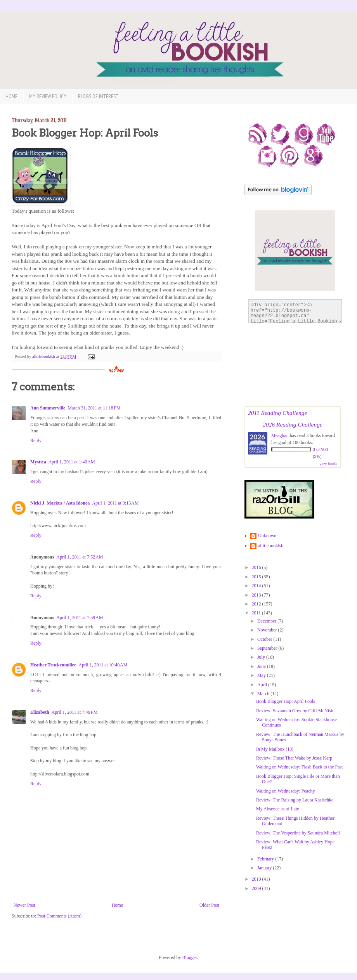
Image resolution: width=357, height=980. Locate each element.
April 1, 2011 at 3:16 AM (115, 503)
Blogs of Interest (98, 96)
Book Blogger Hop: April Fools (286, 701)
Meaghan (280, 435)
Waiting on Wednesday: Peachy (285, 791)
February (266, 859)
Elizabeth (40, 712)
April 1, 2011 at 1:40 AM (72, 462)
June (262, 666)
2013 (257, 595)
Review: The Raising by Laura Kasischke (295, 800)
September (268, 648)
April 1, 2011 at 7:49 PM (75, 712)
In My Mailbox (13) (275, 749)
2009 (257, 888)
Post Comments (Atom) (59, 916)
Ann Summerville (48, 408)
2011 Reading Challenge (277, 413)
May (262, 675)
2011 (257, 613)
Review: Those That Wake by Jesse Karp (294, 758)
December (267, 621)
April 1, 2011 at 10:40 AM (103, 665)
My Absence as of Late (278, 809)
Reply (36, 441)
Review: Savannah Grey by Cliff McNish (295, 711)
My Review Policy (48, 96)
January (265, 868)
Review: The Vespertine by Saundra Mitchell (298, 833)
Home (11, 96)
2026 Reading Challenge (293, 424)
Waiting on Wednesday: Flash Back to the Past (299, 767)
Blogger (190, 957)
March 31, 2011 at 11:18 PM (94, 408)
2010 (257, 879)
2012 (257, 604)
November (268, 630)
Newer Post (24, 905)
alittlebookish (271, 546)
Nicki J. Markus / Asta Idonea (60, 503)
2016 (257, 567)
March (264, 694)
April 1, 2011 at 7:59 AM (80, 617)
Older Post (209, 905)
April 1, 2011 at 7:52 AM (80, 557)
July (262, 657)
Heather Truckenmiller (53, 665)
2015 (257, 577)
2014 (257, 586)
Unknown (267, 536)
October (265, 639)
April (263, 685)
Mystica (38, 462)
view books (328, 464)
